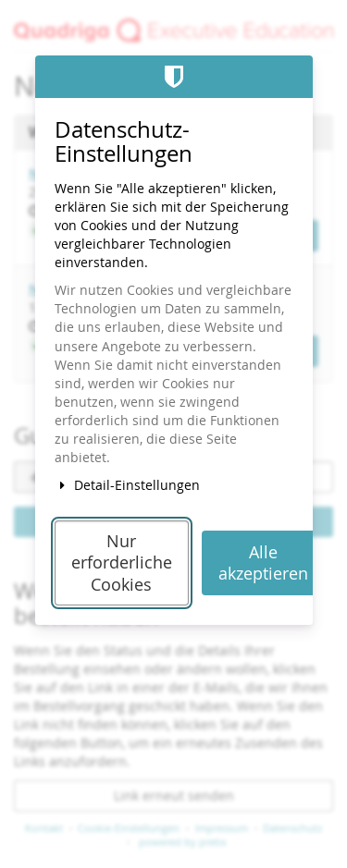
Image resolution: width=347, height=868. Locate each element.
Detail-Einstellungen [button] (128, 485)
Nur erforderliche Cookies (122, 563)
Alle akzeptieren (263, 563)
